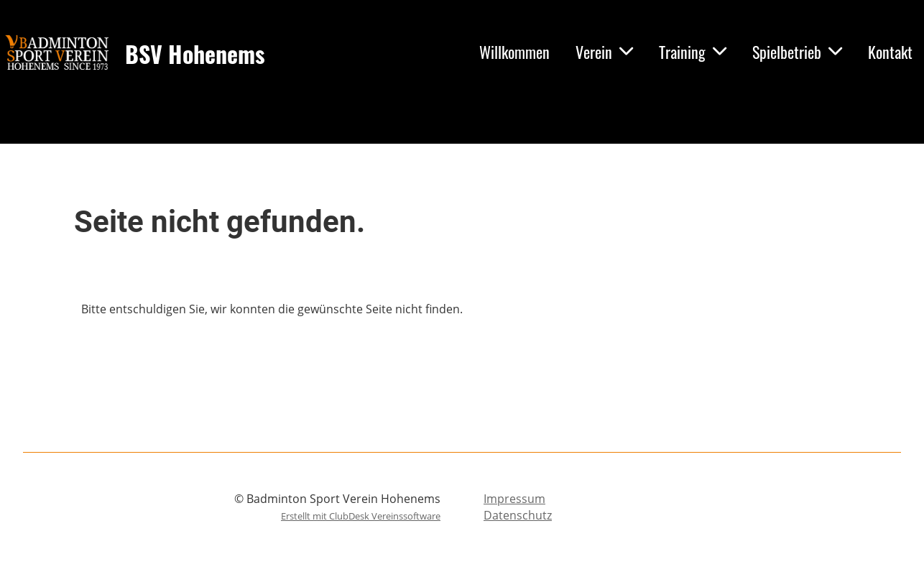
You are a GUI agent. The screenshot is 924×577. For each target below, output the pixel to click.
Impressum (514, 499)
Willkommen (514, 52)
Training (693, 52)
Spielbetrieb (797, 52)
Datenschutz (518, 515)
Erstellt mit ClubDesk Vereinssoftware (361, 516)
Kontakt (890, 52)
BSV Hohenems (195, 54)
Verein (604, 52)
